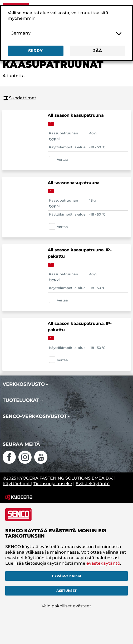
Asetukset (66, 591)
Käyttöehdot (17, 484)
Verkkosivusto (24, 384)
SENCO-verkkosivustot (35, 416)
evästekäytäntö (103, 563)
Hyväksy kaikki (66, 576)
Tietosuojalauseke (53, 484)
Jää (98, 51)
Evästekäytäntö (93, 484)
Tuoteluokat (21, 400)
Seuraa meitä (21, 444)
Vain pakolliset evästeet (66, 606)
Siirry (35, 51)
